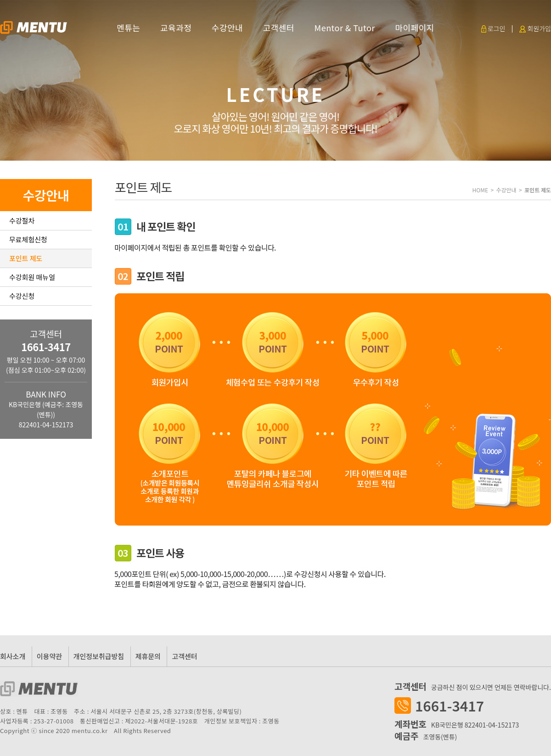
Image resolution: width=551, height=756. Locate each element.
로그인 (493, 28)
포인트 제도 (26, 258)
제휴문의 (148, 656)
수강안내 (227, 28)
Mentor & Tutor (345, 28)
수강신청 (22, 296)
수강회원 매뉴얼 (32, 277)
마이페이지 (414, 28)
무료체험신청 (28, 239)
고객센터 (279, 28)
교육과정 (176, 28)
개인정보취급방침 (99, 656)
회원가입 (535, 28)
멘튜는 (128, 28)
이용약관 (49, 656)
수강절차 (22, 221)
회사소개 (13, 656)
